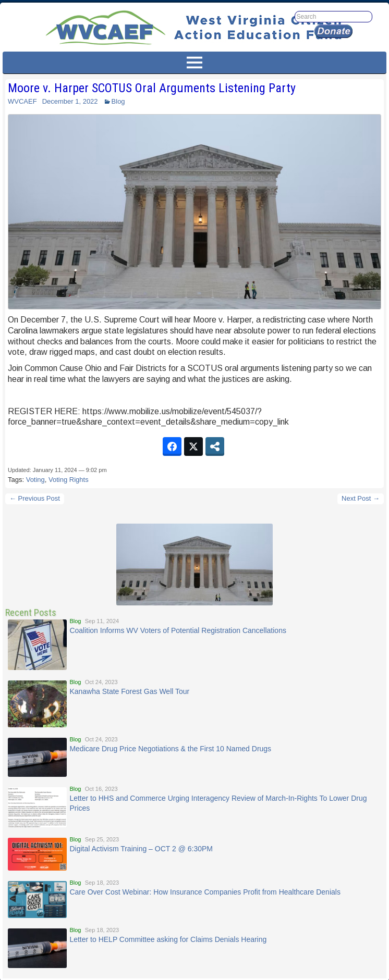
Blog (118, 101)
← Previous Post (35, 498)
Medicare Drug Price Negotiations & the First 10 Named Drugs (170, 749)
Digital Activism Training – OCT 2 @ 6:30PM (141, 849)
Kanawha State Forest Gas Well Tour (129, 691)
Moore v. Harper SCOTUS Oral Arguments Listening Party (152, 88)
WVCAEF (22, 101)
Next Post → (361, 498)
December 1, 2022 (70, 101)
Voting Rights (69, 480)
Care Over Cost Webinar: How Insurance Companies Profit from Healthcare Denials (205, 892)
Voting (35, 480)
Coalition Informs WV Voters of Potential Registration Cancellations (178, 630)
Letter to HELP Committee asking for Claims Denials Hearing (168, 939)
